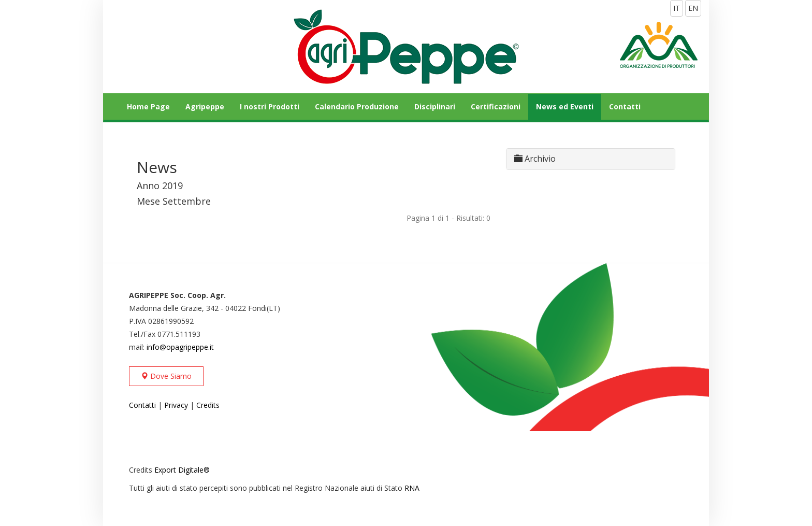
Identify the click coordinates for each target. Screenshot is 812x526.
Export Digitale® (182, 470)
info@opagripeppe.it (180, 347)
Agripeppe (205, 106)
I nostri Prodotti (270, 106)
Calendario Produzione (357, 106)
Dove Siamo (166, 376)
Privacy (176, 405)
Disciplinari (435, 106)
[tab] (591, 159)
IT (677, 8)
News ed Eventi (565, 106)
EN (693, 8)
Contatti (625, 106)
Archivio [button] (535, 159)
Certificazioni (496, 106)
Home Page (148, 106)
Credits (208, 405)
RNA (412, 488)
